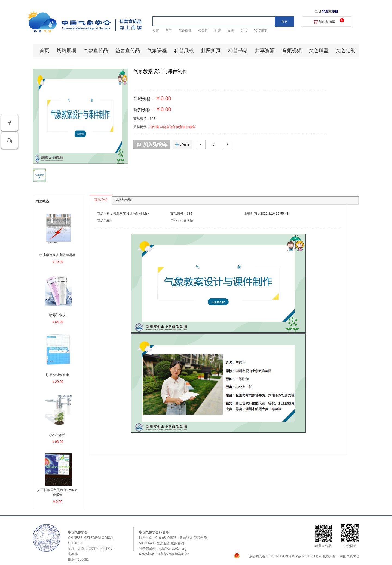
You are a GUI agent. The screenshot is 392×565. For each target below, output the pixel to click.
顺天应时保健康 (57, 375)
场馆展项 (66, 50)
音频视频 (292, 50)
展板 (231, 31)
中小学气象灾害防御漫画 (57, 255)
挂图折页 (211, 50)
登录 (325, 11)
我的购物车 (327, 22)
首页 (44, 50)
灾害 (156, 31)
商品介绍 (101, 200)
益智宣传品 (128, 50)
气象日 (203, 31)
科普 (218, 31)
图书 (244, 31)
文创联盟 (319, 50)
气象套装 (185, 31)
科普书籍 (238, 50)
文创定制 (346, 50)
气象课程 (157, 50)
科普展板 (184, 50)
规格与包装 (123, 200)
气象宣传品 (96, 50)
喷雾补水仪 (57, 315)
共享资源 (265, 50)
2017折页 (260, 31)
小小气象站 (57, 435)
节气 (169, 31)
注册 (335, 11)
